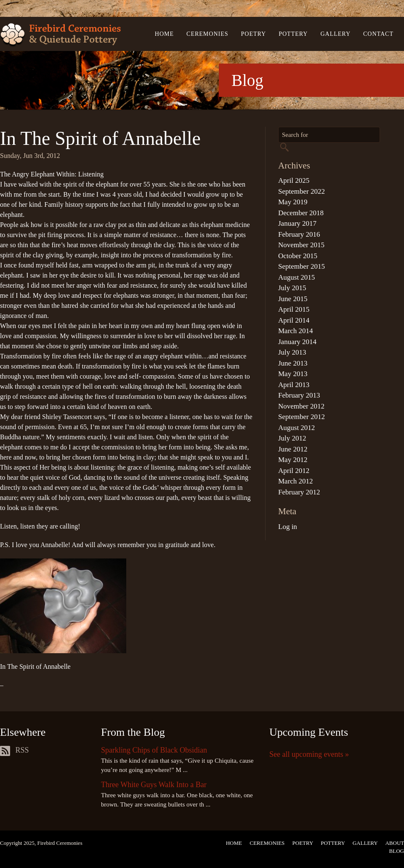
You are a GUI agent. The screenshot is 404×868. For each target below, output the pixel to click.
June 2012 (293, 449)
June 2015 (293, 299)
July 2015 (292, 288)
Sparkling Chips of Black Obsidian (154, 750)
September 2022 (302, 191)
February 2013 (299, 395)
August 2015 (296, 277)
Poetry (254, 34)
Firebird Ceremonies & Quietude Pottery (60, 35)
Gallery (335, 34)
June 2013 (293, 363)
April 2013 (294, 385)
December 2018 (301, 213)
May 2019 (293, 202)
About (395, 843)
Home (164, 34)
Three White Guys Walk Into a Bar (154, 785)
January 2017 (297, 223)
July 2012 (292, 438)
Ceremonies (207, 34)
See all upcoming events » (309, 754)
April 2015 (294, 309)
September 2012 (302, 417)
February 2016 (299, 234)
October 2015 (298, 256)
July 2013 (292, 352)
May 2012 (293, 460)
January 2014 (297, 342)
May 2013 (293, 374)
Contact (378, 34)
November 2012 (301, 406)
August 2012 (296, 428)
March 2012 (296, 481)
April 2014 (294, 320)
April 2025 (294, 180)
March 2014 (296, 331)
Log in (288, 527)
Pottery (293, 34)
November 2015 (301, 245)
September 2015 (302, 266)
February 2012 (299, 492)
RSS (15, 750)
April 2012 (294, 471)
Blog (397, 851)
